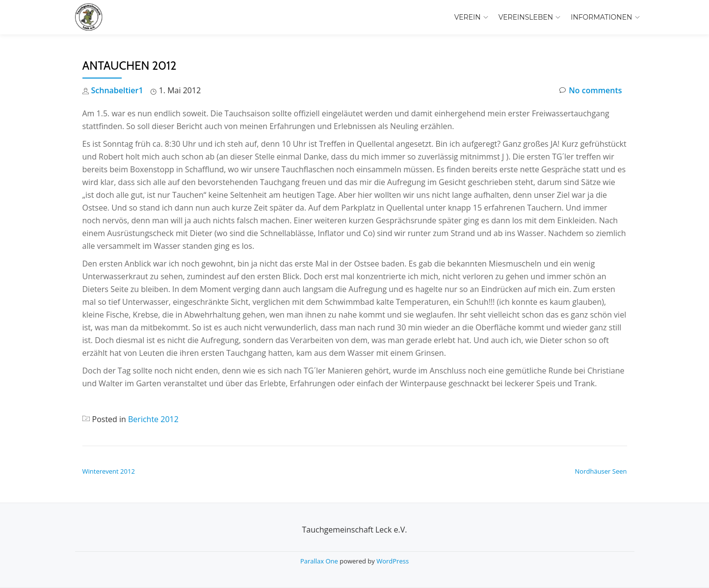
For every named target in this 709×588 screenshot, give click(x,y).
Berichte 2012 (153, 419)
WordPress (393, 561)
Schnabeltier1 (117, 90)
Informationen (601, 17)
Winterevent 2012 (109, 471)
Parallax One (320, 561)
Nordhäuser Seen (601, 471)
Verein (468, 17)
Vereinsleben (526, 17)
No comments (591, 91)
